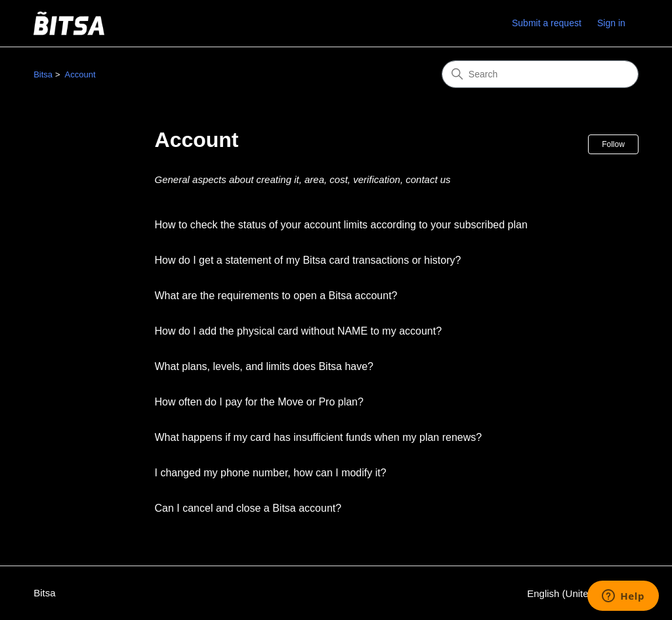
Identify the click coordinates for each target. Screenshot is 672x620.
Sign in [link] (611, 23)
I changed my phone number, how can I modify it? (271, 473)
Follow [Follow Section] (613, 144)
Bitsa (43, 74)
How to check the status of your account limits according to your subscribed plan (341, 225)
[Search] (540, 74)
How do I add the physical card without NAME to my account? (299, 331)
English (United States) (583, 593)
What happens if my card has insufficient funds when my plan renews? (319, 437)
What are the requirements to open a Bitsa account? (276, 296)
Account (80, 74)
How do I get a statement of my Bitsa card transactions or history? (308, 260)
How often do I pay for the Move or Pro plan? (259, 402)
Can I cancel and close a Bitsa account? (248, 508)
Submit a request (547, 23)
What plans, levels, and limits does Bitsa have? (264, 366)
